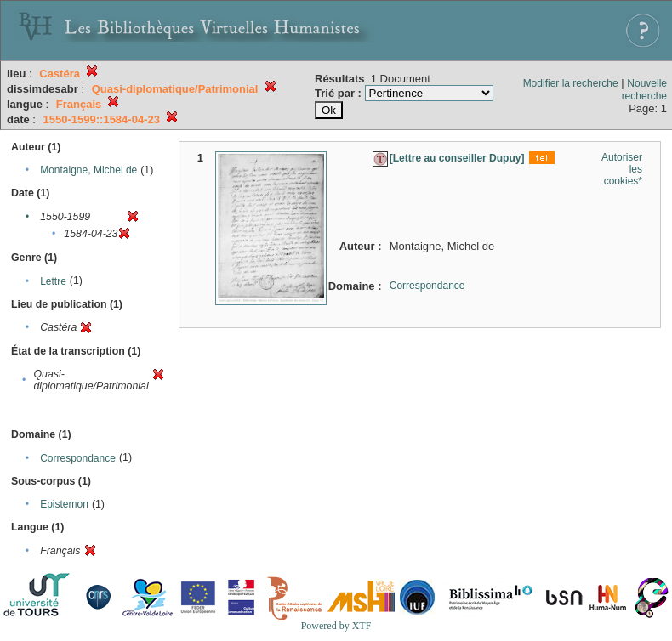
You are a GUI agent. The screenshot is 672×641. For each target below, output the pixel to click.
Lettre (53, 281)
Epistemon (64, 504)
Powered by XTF (336, 626)
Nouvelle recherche (644, 90)
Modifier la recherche (571, 83)
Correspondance (78, 458)
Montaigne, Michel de (88, 170)
